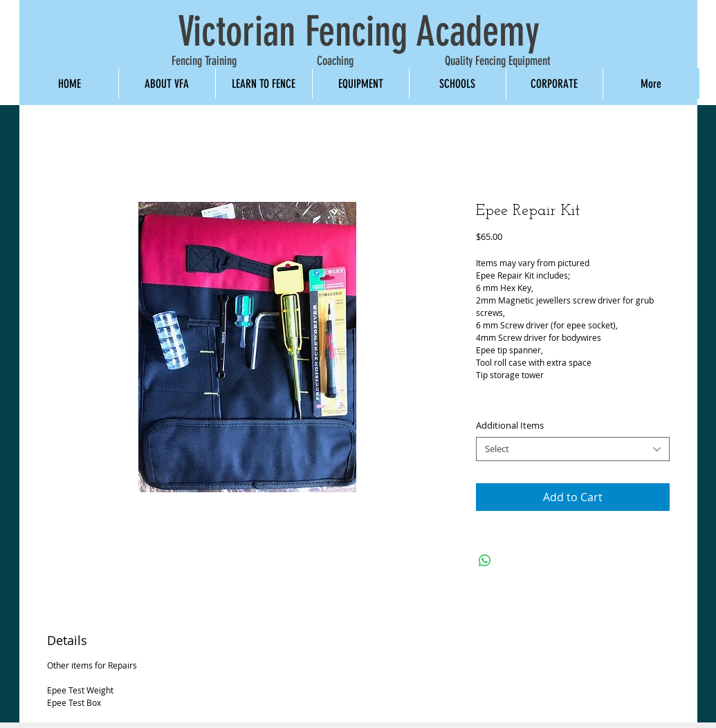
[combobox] (573, 449)
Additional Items (510, 425)
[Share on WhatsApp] (485, 561)
